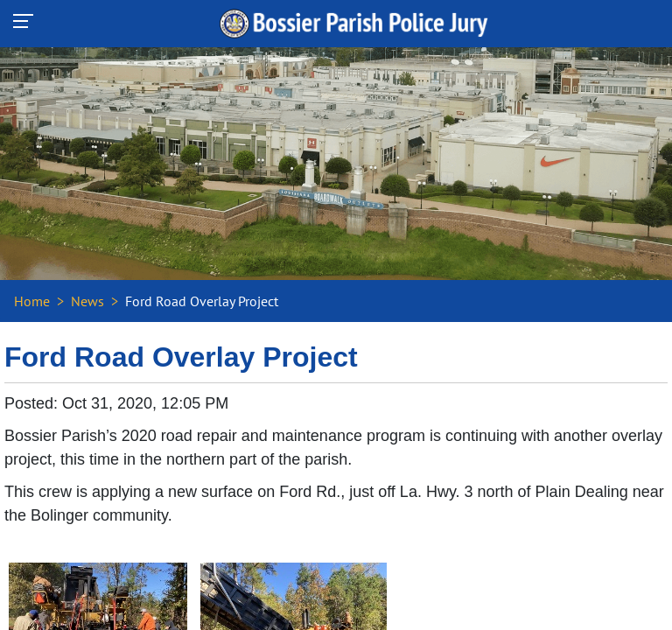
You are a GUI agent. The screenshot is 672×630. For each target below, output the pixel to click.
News (87, 301)
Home (32, 301)
